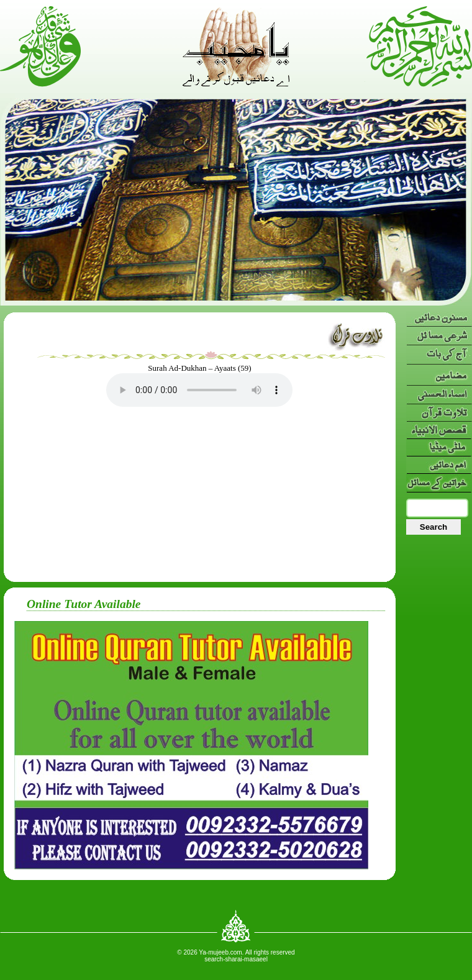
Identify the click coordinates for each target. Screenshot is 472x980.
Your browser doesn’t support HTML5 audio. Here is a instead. (199, 390)
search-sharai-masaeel (236, 959)
